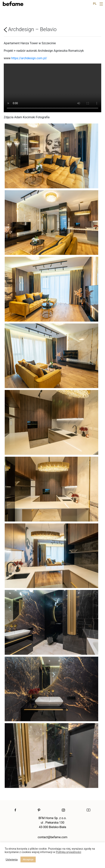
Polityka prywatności (68, 852)
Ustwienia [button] (12, 860)
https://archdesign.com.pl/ (29, 58)
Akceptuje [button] (28, 859)
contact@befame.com (52, 837)
